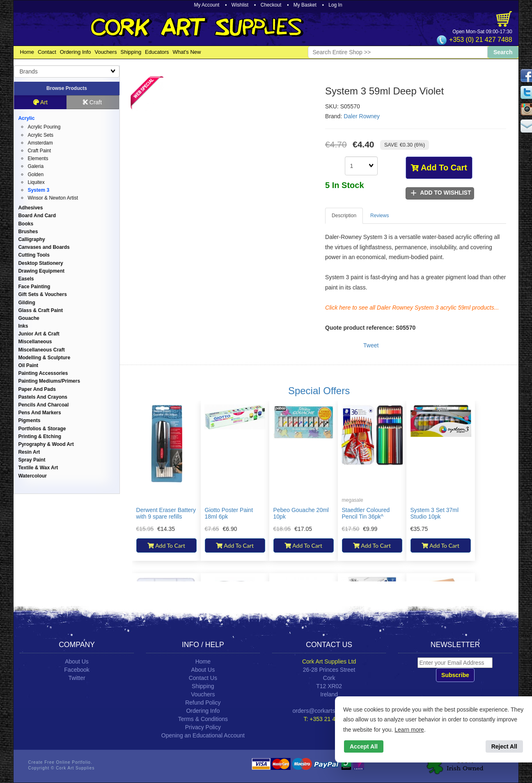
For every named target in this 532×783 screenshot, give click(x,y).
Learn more (409, 730)
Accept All (364, 746)
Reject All (504, 746)
